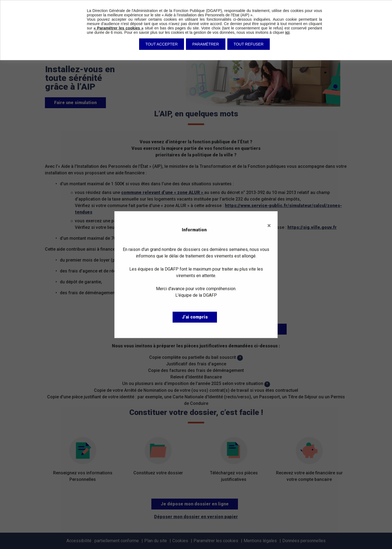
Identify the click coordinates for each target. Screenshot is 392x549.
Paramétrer (206, 44)
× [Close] (269, 226)
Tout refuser (249, 44)
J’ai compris (195, 317)
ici (287, 32)
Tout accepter (162, 44)
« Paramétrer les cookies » (119, 28)
